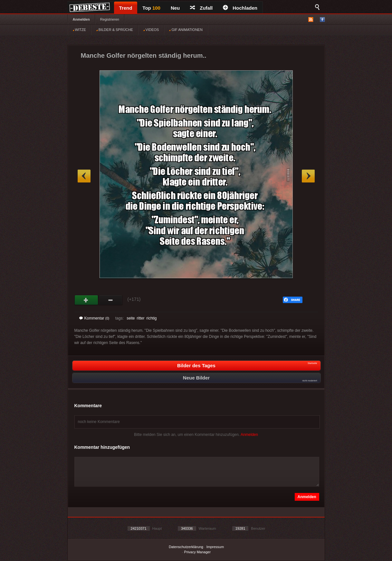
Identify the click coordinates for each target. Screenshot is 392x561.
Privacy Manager (198, 552)
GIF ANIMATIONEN (186, 30)
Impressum (215, 547)
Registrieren (110, 19)
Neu (175, 8)
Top (151, 8)
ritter (140, 318)
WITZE (79, 30)
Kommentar (94, 318)
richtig (151, 318)
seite (131, 318)
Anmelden (81, 19)
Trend (126, 8)
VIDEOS (151, 30)
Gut (86, 300)
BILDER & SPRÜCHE (115, 30)
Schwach (111, 300)
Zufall (201, 8)
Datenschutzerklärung (186, 547)
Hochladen (240, 8)
